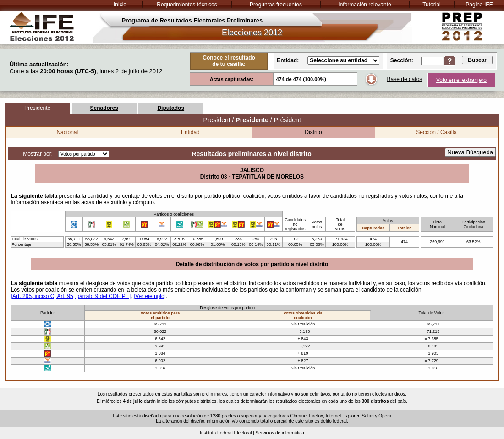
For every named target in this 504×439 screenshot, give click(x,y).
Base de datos (405, 79)
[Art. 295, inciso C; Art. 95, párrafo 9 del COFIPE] (71, 296)
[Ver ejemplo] (150, 296)
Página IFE (479, 5)
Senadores (104, 108)
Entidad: (288, 60)
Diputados (171, 108)
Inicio (120, 5)
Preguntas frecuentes (276, 5)
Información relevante (364, 5)
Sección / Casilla (436, 132)
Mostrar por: (38, 154)
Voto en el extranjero (461, 80)
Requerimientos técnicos (187, 5)
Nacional (67, 132)
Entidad (190, 132)
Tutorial (432, 5)
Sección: (402, 60)
